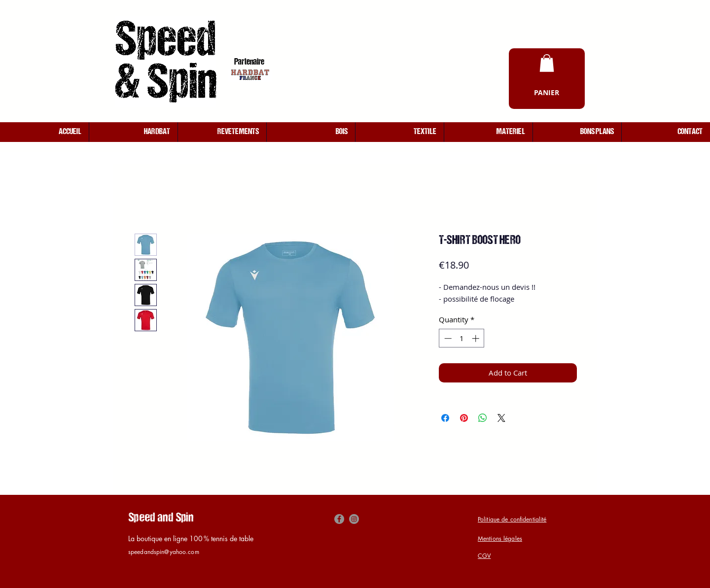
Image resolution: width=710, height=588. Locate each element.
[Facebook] (339, 519)
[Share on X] (501, 418)
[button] (547, 63)
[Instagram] (354, 519)
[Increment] (477, 338)
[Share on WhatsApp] (483, 418)
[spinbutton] (462, 338)
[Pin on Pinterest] (464, 418)
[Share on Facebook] (445, 418)
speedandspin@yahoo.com (164, 552)
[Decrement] (447, 338)
